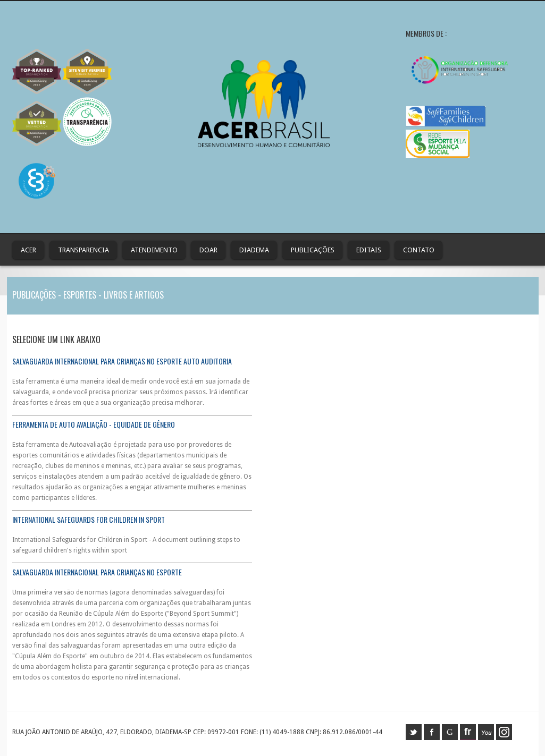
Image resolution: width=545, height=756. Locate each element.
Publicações (313, 250)
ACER (28, 250)
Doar (208, 250)
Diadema (254, 250)
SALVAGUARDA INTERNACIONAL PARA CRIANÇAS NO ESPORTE (97, 572)
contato (419, 250)
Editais (369, 250)
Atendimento (154, 250)
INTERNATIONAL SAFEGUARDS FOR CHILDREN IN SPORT (89, 519)
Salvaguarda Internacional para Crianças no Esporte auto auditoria (122, 361)
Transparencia (83, 250)
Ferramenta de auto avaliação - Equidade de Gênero (94, 424)
